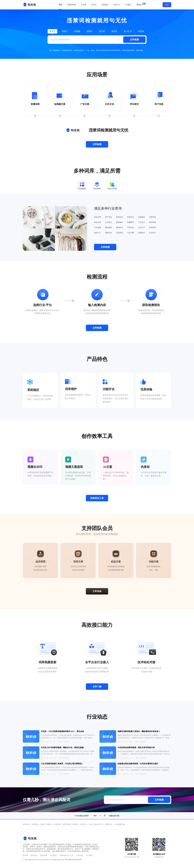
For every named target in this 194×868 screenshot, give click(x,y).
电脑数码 (131, 222)
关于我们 (89, 855)
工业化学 (142, 222)
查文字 (52, 31)
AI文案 (83, 5)
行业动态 (80, 855)
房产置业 (109, 217)
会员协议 (53, 855)
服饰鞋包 (120, 228)
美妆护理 (97, 217)
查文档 (102, 31)
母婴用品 (153, 217)
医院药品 (131, 217)
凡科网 (42, 824)
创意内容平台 (99, 824)
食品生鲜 (97, 222)
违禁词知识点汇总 (67, 855)
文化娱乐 (109, 222)
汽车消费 (131, 233)
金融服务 (142, 217)
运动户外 (142, 228)
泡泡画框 (35, 824)
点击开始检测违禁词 (60, 40)
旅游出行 (97, 233)
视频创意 (109, 824)
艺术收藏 (97, 228)
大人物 (90, 824)
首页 (61, 5)
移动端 (25, 855)
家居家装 (153, 228)
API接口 (128, 5)
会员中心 (117, 5)
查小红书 (128, 31)
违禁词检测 (72, 5)
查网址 (90, 31)
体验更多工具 (97, 498)
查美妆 (141, 31)
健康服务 (120, 222)
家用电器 (153, 222)
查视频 (77, 31)
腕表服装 (109, 228)
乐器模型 (120, 233)
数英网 (83, 824)
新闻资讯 (120, 217)
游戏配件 (142, 233)
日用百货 (131, 228)
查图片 (65, 31)
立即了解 (97, 687)
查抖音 (114, 31)
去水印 (94, 5)
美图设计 (76, 824)
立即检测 (134, 40)
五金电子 (153, 233)
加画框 (49, 824)
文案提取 (105, 5)
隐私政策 (44, 855)
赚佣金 (139, 5)
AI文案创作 (57, 824)
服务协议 (34, 855)
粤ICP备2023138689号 (73, 860)
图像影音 (109, 233)
